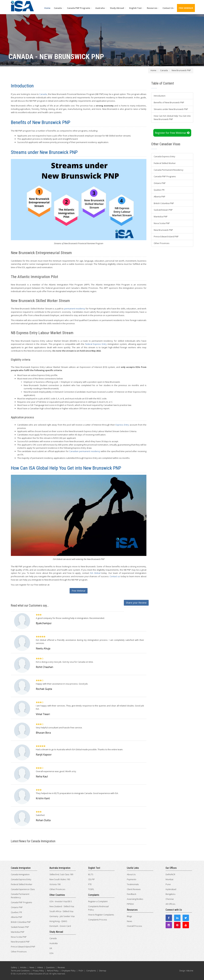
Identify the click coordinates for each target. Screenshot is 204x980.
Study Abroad (118, 8)
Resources (153, 8)
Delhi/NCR (170, 874)
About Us (131, 874)
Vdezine (190, 971)
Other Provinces (162, 243)
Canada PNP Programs (79, 8)
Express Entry (122, 425)
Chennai (170, 899)
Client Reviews (134, 889)
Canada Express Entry (164, 156)
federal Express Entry (96, 344)
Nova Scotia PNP (162, 223)
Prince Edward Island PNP (166, 236)
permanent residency (75, 309)
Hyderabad (171, 889)
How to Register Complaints (101, 915)
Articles (23, 967)
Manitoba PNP (161, 217)
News (129, 921)
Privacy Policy (38, 971)
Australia (101, 8)
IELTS (91, 874)
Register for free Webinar (172, 133)
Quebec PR (159, 190)
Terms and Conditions (20, 971)
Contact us (115, 576)
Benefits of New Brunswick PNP (169, 102)
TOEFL (91, 889)
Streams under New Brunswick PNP (171, 109)
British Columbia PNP (164, 203)
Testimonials (133, 884)
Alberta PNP (160, 197)
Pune (168, 884)
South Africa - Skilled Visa (61, 911)
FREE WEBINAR (186, 8)
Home (47, 8)
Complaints (91, 971)
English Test (136, 8)
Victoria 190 (55, 884)
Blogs (129, 916)
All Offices (170, 904)
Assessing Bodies (135, 899)
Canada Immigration (20, 874)
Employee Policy (69, 971)
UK (51, 948)
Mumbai (169, 879)
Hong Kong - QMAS (58, 921)
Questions (50, 967)
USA (51, 953)
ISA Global (95, 573)
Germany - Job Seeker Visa (62, 916)
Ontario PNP (160, 183)
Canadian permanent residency (85, 451)
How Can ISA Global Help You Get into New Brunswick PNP (172, 118)
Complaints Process (98, 920)
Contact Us (169, 8)
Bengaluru (170, 894)
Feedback (132, 894)
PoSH (81, 971)
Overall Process (134, 926)
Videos (40, 967)
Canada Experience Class (23, 889)
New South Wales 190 (60, 879)
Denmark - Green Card (60, 926)
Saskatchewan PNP (163, 210)
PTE (90, 884)
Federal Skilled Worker (165, 163)
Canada (59, 8)
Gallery (14, 967)
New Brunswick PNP (163, 230)
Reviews (61, 967)
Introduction (160, 96)
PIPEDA (130, 904)
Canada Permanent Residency (169, 170)
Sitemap (102, 971)
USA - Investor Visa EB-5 (61, 901)
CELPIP (91, 879)
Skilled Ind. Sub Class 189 (61, 874)
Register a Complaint (98, 901)
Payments (132, 879)
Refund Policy (53, 971)
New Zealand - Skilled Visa (62, 906)
